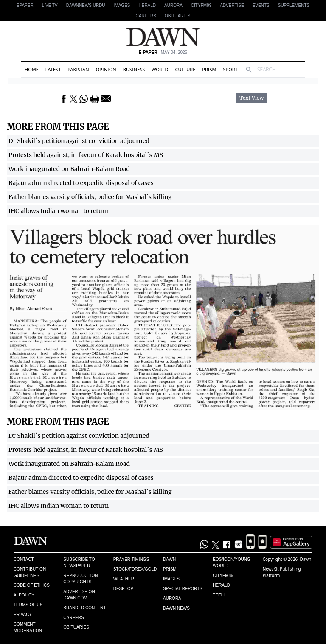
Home (32, 69)
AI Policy (24, 595)
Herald (147, 5)
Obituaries (178, 16)
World (160, 69)
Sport (230, 69)
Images (122, 5)
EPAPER (25, 5)
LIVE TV (50, 5)
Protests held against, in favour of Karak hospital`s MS (86, 155)
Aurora (173, 5)
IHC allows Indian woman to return (59, 211)
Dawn (169, 559)
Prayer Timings (131, 559)
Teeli (219, 595)
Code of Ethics (32, 585)
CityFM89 (201, 5)
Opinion (106, 69)
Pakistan (78, 69)
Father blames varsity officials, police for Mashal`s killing (90, 197)
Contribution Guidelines (30, 572)
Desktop (124, 589)
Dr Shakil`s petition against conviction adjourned (79, 141)
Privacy (23, 615)
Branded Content (84, 608)
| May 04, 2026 (163, 52)
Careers (146, 16)
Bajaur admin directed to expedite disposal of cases (81, 183)
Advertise (232, 5)
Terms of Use (30, 605)
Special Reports (183, 589)
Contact (24, 559)
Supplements (294, 5)
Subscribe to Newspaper (79, 563)
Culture (185, 69)
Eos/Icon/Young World (231, 563)
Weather (124, 579)
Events (261, 5)
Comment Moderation (28, 627)
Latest (53, 69)
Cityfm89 (223, 575)
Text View (252, 98)
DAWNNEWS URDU (86, 5)
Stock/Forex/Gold (135, 569)
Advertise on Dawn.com (79, 595)
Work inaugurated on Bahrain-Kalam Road (69, 169)
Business (134, 69)
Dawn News (176, 608)
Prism (209, 69)
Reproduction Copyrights (80, 579)
